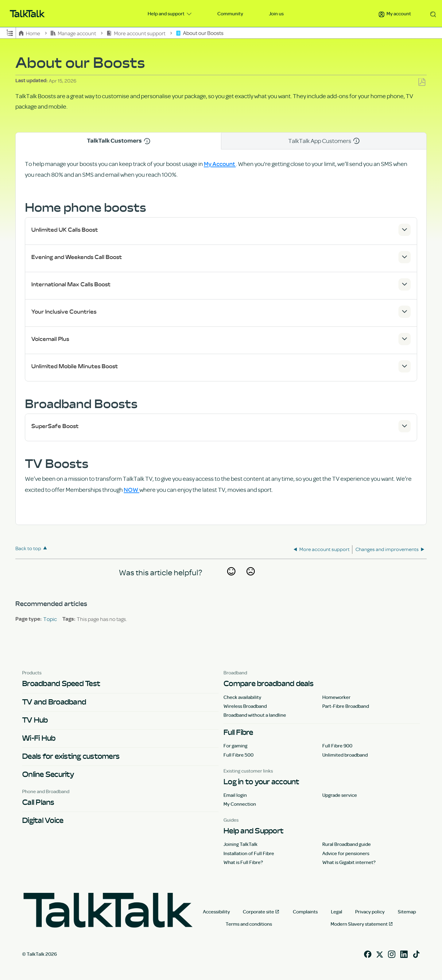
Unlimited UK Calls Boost (65, 230)
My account (395, 14)
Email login (235, 795)
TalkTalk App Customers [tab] (324, 141)
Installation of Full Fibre (249, 853)
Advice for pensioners (346, 853)
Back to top (28, 548)
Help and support (167, 14)
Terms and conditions (249, 924)
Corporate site (258, 912)
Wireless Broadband (245, 706)
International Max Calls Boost (71, 284)
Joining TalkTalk (240, 844)
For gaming (235, 746)
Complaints (305, 912)
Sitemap (407, 912)
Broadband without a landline (255, 715)
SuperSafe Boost (55, 426)
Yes (231, 580)
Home (30, 33)
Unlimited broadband (345, 755)
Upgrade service (340, 795)
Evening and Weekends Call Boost (77, 257)
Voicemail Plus (50, 339)
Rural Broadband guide (347, 844)
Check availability (242, 697)
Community (230, 14)
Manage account (74, 33)
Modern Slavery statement (359, 924)
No (250, 580)
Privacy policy (370, 912)
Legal (337, 912)
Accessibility (216, 912)
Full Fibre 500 (238, 755)
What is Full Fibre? (243, 862)
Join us (276, 14)
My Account (220, 164)
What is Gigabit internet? (349, 862)
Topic (50, 619)
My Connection (240, 804)
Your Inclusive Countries (64, 312)
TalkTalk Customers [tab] (118, 141)
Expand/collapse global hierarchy (10, 32)
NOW (132, 489)
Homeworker (336, 697)
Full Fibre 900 (337, 746)
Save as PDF (422, 82)
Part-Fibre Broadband (346, 706)
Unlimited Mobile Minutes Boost (75, 366)
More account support (136, 33)
